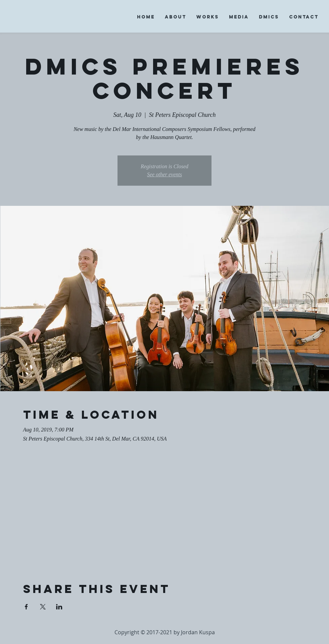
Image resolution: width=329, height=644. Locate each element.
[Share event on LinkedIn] (59, 607)
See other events (164, 174)
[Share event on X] (43, 607)
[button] (176, 17)
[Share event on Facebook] (26, 607)
